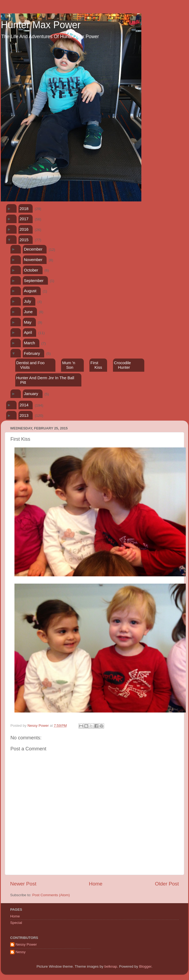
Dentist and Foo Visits (30, 365)
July (27, 301)
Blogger (145, 966)
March (29, 343)
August (30, 291)
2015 (24, 240)
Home (96, 884)
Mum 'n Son (69, 365)
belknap (111, 966)
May (28, 322)
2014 (24, 405)
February (32, 353)
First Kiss (96, 365)
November (33, 260)
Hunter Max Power (41, 25)
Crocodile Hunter (122, 365)
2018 (24, 209)
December (33, 249)
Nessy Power (26, 944)
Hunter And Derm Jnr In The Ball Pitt (45, 380)
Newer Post (23, 884)
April (28, 332)
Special (16, 923)
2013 (24, 415)
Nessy (21, 952)
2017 (24, 219)
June (28, 312)
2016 (24, 229)
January (31, 394)
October (31, 270)
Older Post (167, 884)
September (34, 281)
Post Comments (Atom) (51, 895)
